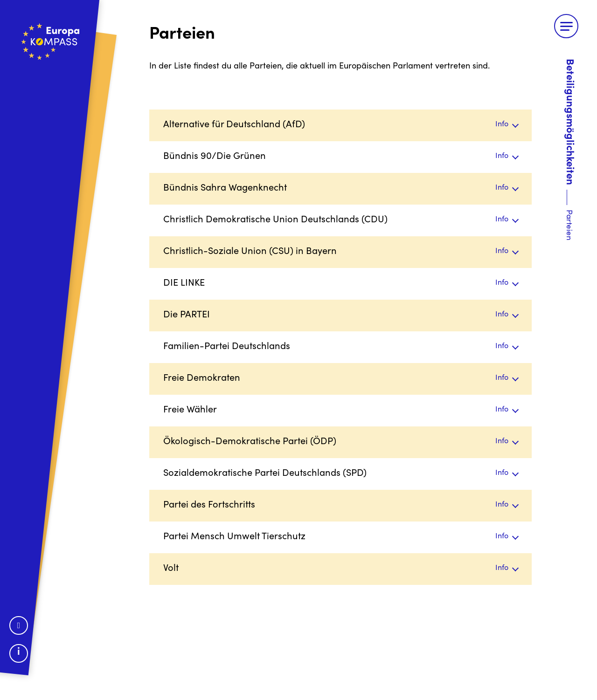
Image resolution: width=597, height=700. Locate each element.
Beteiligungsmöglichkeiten (569, 122)
